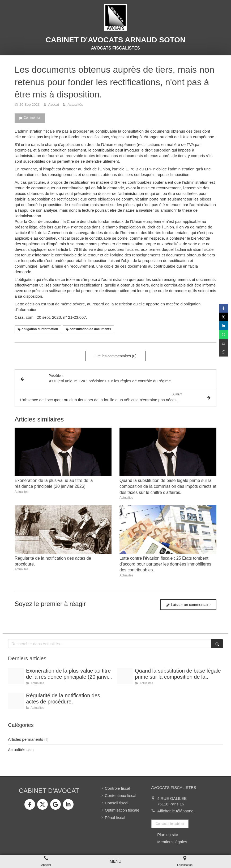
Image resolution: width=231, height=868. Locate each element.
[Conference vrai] (16, 701)
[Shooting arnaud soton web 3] (16, 676)
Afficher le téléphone (175, 811)
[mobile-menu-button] (115, 861)
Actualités (17, 750)
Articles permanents (26, 739)
